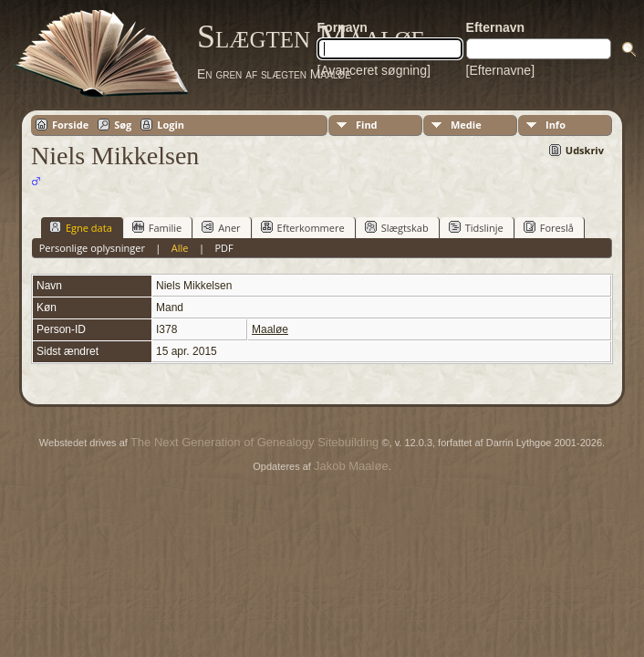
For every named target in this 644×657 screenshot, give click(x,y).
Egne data (81, 227)
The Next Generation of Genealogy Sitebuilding (254, 442)
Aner (221, 227)
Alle (180, 248)
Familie (157, 227)
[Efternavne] (501, 70)
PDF (223, 248)
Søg (123, 125)
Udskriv (585, 150)
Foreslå (549, 227)
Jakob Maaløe (351, 466)
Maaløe (270, 329)
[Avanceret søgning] (374, 70)
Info (556, 125)
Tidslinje (476, 227)
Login (171, 125)
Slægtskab (397, 227)
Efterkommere (303, 227)
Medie (466, 125)
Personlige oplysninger (92, 248)
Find (367, 125)
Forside (70, 125)
